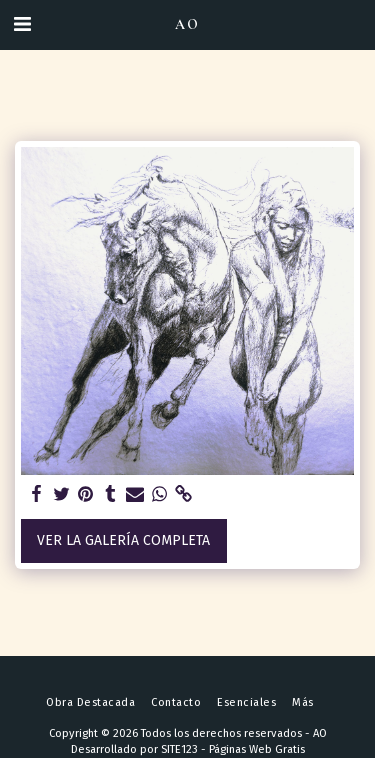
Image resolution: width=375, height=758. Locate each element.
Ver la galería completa (123, 540)
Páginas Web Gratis (257, 749)
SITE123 (179, 749)
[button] (22, 24)
